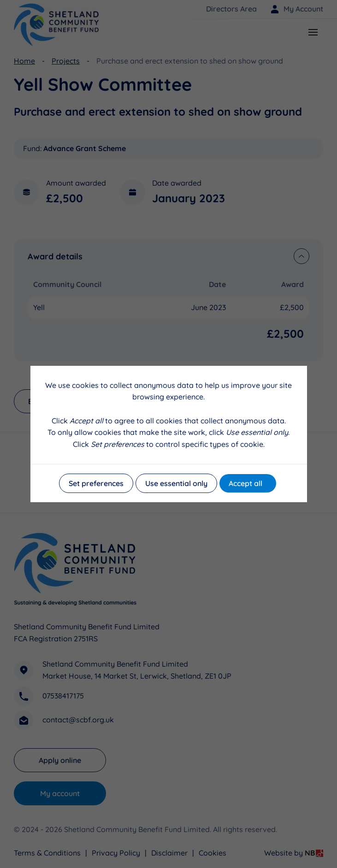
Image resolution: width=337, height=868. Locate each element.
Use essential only (176, 483)
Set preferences (96, 483)
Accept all (245, 483)
